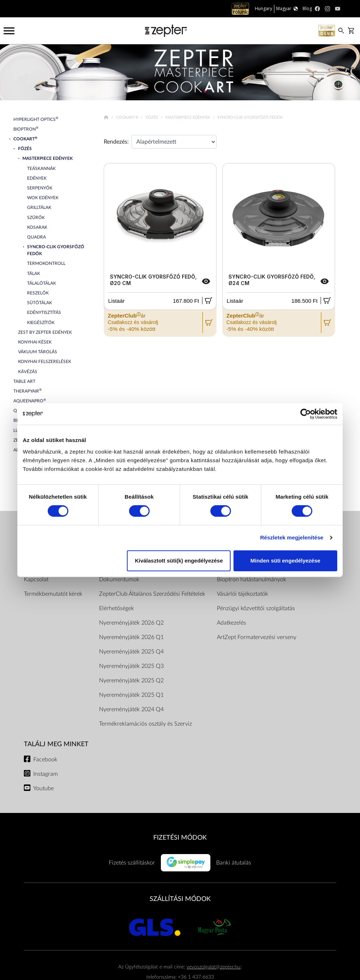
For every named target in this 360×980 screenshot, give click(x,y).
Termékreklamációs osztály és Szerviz (145, 724)
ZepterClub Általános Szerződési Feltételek (152, 594)
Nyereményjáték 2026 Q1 (131, 637)
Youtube (44, 788)
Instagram (46, 774)
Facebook (45, 760)
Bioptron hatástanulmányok (252, 579)
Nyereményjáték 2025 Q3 (131, 666)
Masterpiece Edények (188, 117)
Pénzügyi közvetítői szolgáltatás (256, 608)
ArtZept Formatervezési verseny (257, 637)
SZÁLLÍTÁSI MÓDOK (180, 899)
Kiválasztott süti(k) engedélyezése (179, 561)
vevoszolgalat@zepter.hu (213, 967)
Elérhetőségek (117, 608)
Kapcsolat (36, 579)
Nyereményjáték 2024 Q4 (131, 709)
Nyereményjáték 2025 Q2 (131, 681)
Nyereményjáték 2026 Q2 (131, 623)
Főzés (152, 117)
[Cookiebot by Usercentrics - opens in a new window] (306, 414)
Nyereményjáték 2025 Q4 (131, 652)
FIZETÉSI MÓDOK (180, 838)
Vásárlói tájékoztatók (243, 594)
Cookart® (128, 117)
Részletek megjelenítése (292, 537)
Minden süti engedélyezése (285, 561)
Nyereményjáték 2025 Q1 (131, 695)
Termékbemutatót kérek (53, 594)
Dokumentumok (119, 579)
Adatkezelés (232, 623)
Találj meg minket (56, 744)
